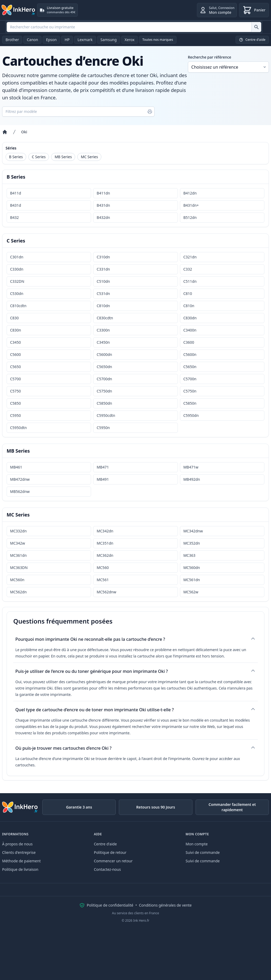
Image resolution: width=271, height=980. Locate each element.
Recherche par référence (210, 57)
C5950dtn (18, 428)
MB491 (103, 479)
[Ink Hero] (19, 10)
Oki (24, 132)
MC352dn (192, 543)
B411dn (103, 193)
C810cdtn (18, 306)
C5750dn (104, 391)
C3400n (190, 330)
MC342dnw (193, 531)
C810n (189, 306)
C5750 (15, 391)
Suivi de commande (203, 852)
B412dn (190, 193)
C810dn (103, 306)
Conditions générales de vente (165, 905)
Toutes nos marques (158, 40)
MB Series (63, 157)
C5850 (15, 403)
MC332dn (18, 531)
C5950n (103, 428)
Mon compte (197, 844)
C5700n (190, 379)
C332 (188, 269)
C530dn (17, 293)
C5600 (15, 354)
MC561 (103, 580)
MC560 (103, 568)
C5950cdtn (106, 415)
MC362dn (105, 555)
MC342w (18, 543)
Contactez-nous (107, 869)
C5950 (15, 415)
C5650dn (104, 367)
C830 (14, 318)
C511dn (190, 281)
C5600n (190, 354)
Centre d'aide (105, 844)
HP (67, 40)
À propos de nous (17, 844)
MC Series (89, 157)
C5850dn (104, 403)
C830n (16, 330)
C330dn (17, 269)
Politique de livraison (20, 869)
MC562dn (18, 592)
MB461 (16, 467)
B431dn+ (191, 205)
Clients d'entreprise (19, 852)
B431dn (103, 205)
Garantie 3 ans (79, 807)
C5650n (190, 367)
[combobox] (134, 27)
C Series (39, 157)
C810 (188, 293)
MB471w (191, 467)
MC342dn (105, 531)
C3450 (15, 342)
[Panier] (254, 10)
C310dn (103, 257)
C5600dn (104, 354)
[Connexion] (217, 10)
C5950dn (191, 415)
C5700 (15, 379)
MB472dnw (20, 479)
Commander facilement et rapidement (232, 807)
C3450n (103, 342)
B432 (14, 217)
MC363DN (19, 568)
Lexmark (85, 40)
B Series (16, 157)
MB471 (103, 467)
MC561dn (192, 580)
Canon (32, 40)
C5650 (15, 367)
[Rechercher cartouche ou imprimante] (256, 27)
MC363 (189, 555)
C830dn (190, 318)
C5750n (190, 391)
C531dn (103, 293)
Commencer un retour (113, 861)
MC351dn (105, 543)
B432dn (103, 217)
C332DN (17, 281)
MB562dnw (20, 491)
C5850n (190, 403)
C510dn (103, 281)
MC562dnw (106, 592)
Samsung (109, 40)
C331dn (103, 269)
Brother (12, 40)
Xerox (130, 40)
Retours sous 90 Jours (156, 807)
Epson (51, 40)
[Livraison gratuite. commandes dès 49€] (57, 10)
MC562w (191, 592)
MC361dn (18, 555)
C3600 (189, 342)
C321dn (190, 257)
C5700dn (104, 379)
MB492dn (192, 479)
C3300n (103, 330)
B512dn (190, 217)
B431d (16, 205)
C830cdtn (105, 318)
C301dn (17, 257)
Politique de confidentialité (110, 905)
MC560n (17, 580)
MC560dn (192, 568)
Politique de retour (110, 852)
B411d (16, 193)
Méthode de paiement (21, 861)
